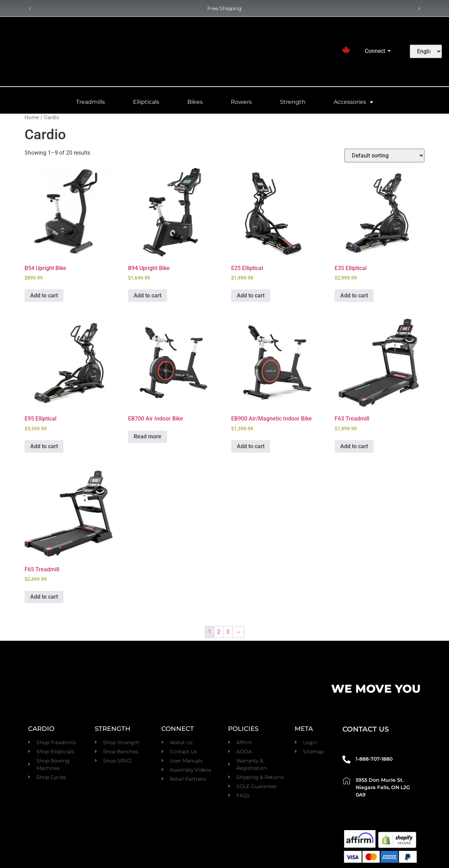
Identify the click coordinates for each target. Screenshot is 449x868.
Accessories (353, 102)
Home (32, 117)
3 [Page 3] (228, 632)
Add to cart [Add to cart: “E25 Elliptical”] (251, 295)
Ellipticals (146, 102)
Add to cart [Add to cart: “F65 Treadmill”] (44, 597)
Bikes (195, 102)
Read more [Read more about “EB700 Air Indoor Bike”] (148, 436)
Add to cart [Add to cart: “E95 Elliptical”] (44, 446)
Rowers (241, 102)
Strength (293, 102)
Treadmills (91, 102)
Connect (376, 51)
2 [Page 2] (219, 632)
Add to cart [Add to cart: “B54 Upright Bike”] (44, 295)
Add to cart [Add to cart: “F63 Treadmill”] (354, 446)
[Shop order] (384, 156)
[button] (30, 9)
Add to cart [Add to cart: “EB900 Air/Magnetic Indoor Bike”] (251, 446)
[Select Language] (426, 51)
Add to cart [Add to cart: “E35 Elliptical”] (354, 295)
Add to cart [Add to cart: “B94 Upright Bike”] (148, 295)
